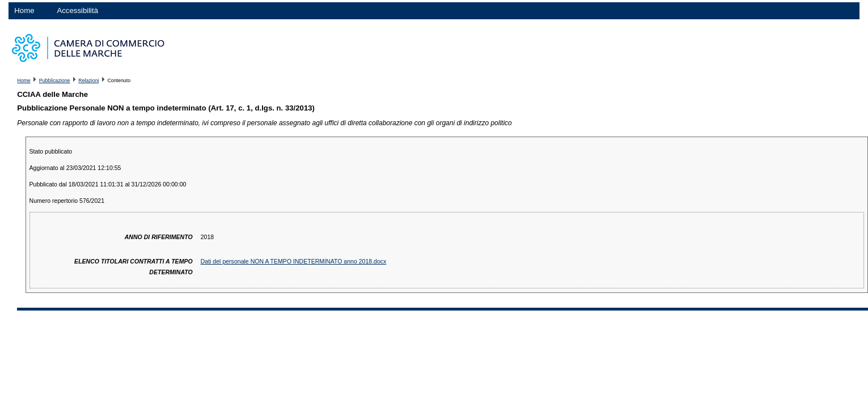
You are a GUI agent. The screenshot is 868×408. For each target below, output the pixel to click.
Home (24, 10)
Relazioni (88, 80)
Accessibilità (77, 10)
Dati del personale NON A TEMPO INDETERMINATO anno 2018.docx (294, 261)
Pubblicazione (55, 80)
